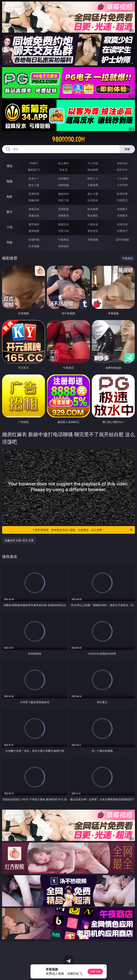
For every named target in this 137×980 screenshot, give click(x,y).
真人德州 (63, 163)
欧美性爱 (122, 194)
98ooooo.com (68, 139)
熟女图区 (93, 215)
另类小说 (63, 231)
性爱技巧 (122, 231)
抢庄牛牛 (122, 170)
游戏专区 (122, 163)
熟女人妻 (34, 185)
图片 (10, 212)
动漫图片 (122, 209)
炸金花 (63, 170)
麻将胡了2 (34, 170)
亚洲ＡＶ (34, 178)
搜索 (127, 149)
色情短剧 (63, 246)
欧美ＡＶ (93, 178)
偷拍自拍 (63, 194)
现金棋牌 (93, 170)
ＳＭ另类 (122, 185)
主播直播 (93, 185)
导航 (10, 242)
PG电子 (34, 163)
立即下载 (95, 972)
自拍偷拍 (63, 178)
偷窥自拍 (34, 209)
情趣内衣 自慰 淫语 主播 (19, 540)
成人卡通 (93, 194)
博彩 (10, 166)
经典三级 (63, 200)
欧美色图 (93, 209)
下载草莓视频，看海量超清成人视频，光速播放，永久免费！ (83, 530)
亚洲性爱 (34, 194)
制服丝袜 (34, 200)
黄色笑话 (93, 231)
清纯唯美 (63, 215)
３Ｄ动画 (122, 178)
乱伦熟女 (93, 200)
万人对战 (93, 163)
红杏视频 (34, 246)
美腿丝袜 (34, 215)
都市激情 (34, 224)
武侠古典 (122, 224)
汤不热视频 (122, 240)
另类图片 (122, 215)
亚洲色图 (63, 209)
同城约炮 (34, 240)
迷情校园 (34, 231)
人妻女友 (93, 224)
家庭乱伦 (63, 224)
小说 (10, 227)
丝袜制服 (63, 185)
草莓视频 (93, 240)
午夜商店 (63, 240)
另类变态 (122, 200)
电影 (10, 196)
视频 (10, 181)
